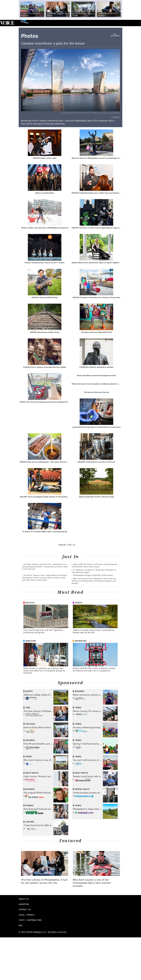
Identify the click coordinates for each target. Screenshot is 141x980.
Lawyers (30, 822)
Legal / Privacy (27, 915)
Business (25, 22)
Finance (29, 806)
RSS (20, 926)
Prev (36, 78)
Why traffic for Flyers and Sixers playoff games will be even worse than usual (94, 566)
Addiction (31, 641)
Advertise (24, 905)
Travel (78, 708)
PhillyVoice (7, 23)
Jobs (28, 708)
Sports (79, 603)
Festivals (30, 724)
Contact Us (25, 910)
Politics (30, 603)
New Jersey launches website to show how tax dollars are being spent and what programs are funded (94, 581)
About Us (24, 899)
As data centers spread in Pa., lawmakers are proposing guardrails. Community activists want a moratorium (45, 567)
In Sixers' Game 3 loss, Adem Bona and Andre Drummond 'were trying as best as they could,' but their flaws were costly (45, 578)
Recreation (81, 641)
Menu (136, 23)
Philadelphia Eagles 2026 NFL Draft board (93, 576)
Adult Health (32, 773)
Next (88, 78)
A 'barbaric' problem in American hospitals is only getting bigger (94, 571)
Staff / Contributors (30, 921)
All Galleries (115, 35)
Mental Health (82, 790)
